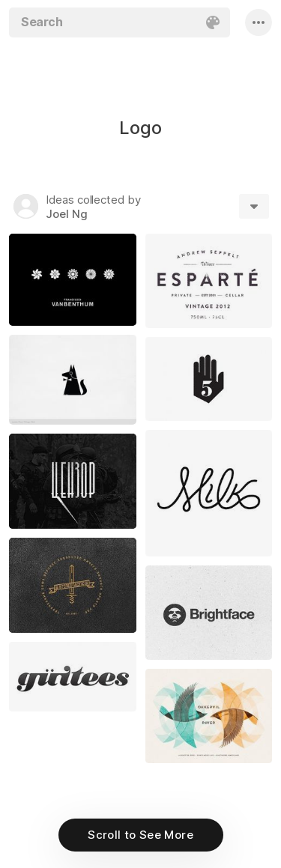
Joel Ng (67, 214)
